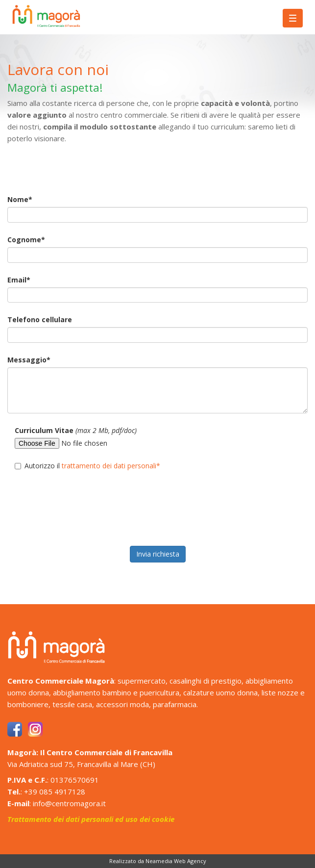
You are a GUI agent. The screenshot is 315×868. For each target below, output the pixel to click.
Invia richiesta (158, 554)
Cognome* (26, 240)
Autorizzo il (87, 466)
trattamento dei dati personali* (111, 466)
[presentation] (82, 514)
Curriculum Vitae (76, 430)
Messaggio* (29, 360)
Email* (19, 280)
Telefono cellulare (40, 319)
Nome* (20, 199)
